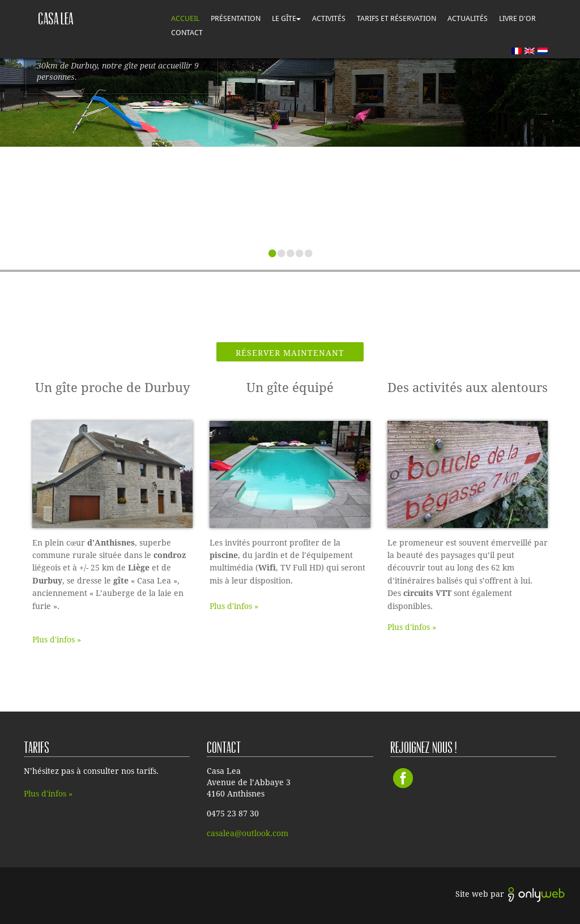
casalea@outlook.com (248, 833)
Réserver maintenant (290, 353)
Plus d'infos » (57, 640)
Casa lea (56, 19)
